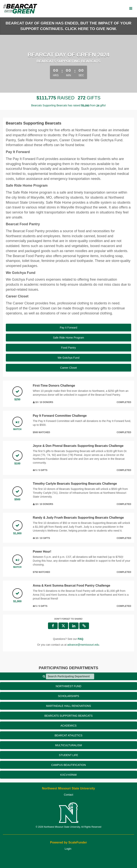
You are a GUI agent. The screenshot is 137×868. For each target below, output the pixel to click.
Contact (68, 795)
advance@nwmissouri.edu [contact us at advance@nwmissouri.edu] (83, 645)
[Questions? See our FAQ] (80, 639)
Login (68, 849)
